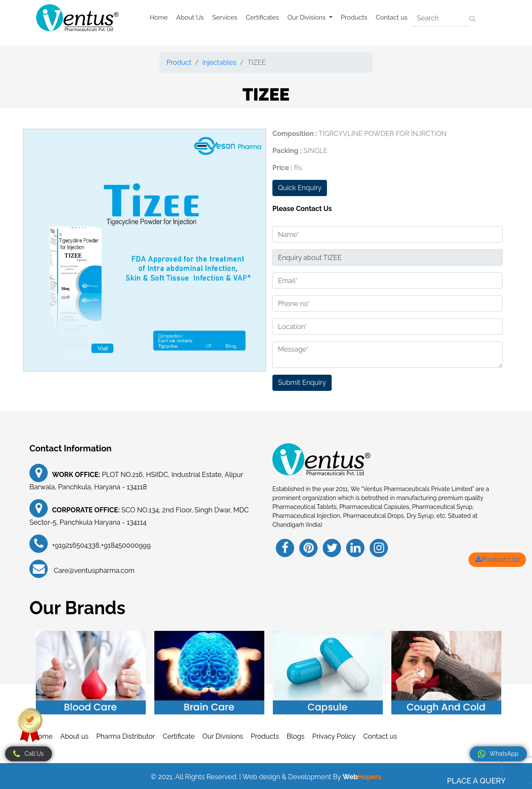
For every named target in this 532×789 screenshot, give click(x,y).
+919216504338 (76, 545)
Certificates (263, 17)
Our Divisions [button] (307, 17)
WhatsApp (498, 754)
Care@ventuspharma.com (93, 571)
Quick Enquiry (300, 188)
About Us (190, 17)
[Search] (441, 18)
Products (354, 17)
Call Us (28, 754)
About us (74, 736)
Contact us (392, 17)
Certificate (179, 736)
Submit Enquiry (302, 383)
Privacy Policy (334, 736)
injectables (220, 62)
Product (179, 62)
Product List (497, 559)
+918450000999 (126, 545)
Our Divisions (223, 736)
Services (225, 17)
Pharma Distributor (126, 736)
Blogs (295, 736)
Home (159, 17)
